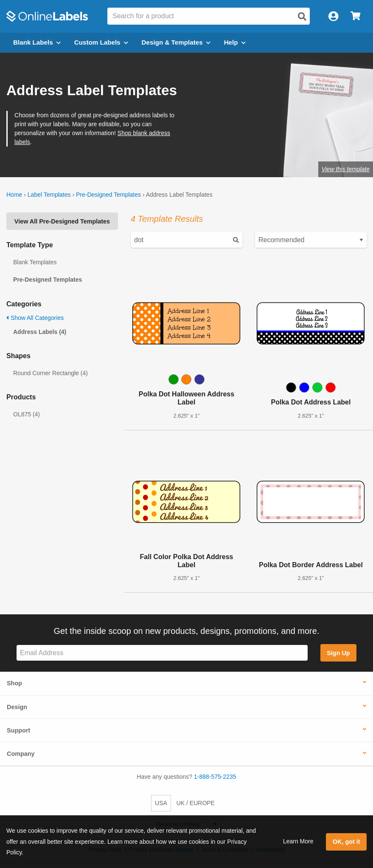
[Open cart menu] (355, 16)
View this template (346, 169)
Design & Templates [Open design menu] (176, 42)
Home (14, 195)
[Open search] (302, 17)
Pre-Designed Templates (108, 195)
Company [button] (21, 754)
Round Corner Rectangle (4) (50, 373)
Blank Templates (35, 262)
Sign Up (338, 653)
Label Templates (49, 195)
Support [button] (18, 730)
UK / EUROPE (196, 803)
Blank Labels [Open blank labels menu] (37, 42)
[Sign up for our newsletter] (162, 653)
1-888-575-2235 (215, 777)
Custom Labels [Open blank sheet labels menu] (101, 42)
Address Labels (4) (40, 332)
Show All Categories (35, 318)
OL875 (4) (27, 414)
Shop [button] (14, 683)
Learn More (298, 841)
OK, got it (346, 842)
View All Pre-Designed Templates (62, 221)
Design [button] (17, 707)
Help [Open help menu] (235, 42)
